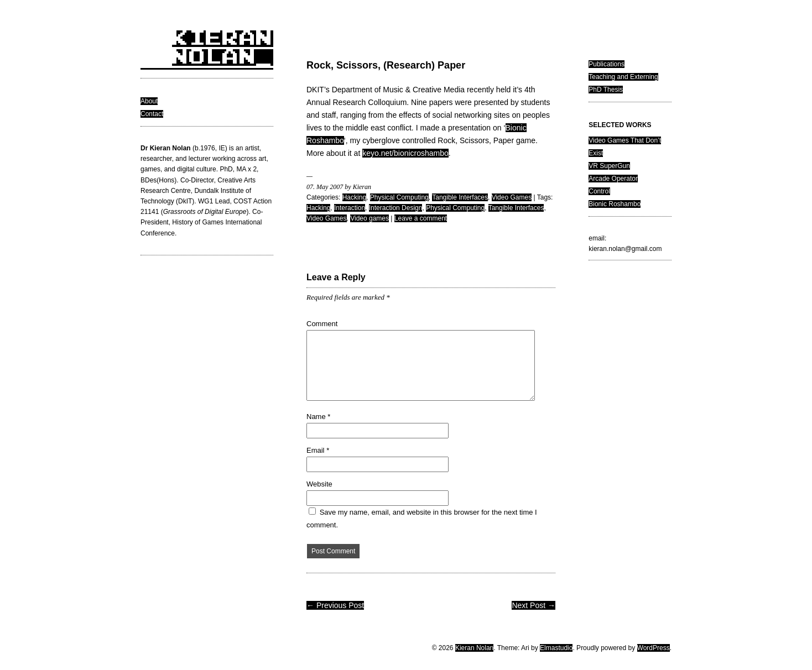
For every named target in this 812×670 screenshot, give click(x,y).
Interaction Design (396, 208)
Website (319, 484)
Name (318, 417)
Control (599, 191)
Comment (322, 324)
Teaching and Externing (623, 77)
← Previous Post (335, 605)
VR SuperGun (609, 166)
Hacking (354, 197)
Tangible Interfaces (460, 197)
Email (318, 450)
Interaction (350, 208)
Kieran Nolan (474, 648)
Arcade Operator (613, 179)
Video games (369, 218)
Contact (152, 114)
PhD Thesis (606, 90)
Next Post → (533, 605)
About (149, 101)
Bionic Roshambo (615, 204)
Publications (607, 64)
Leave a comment (421, 218)
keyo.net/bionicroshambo (405, 153)
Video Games (512, 197)
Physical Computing (399, 197)
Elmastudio (556, 648)
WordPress (654, 648)
